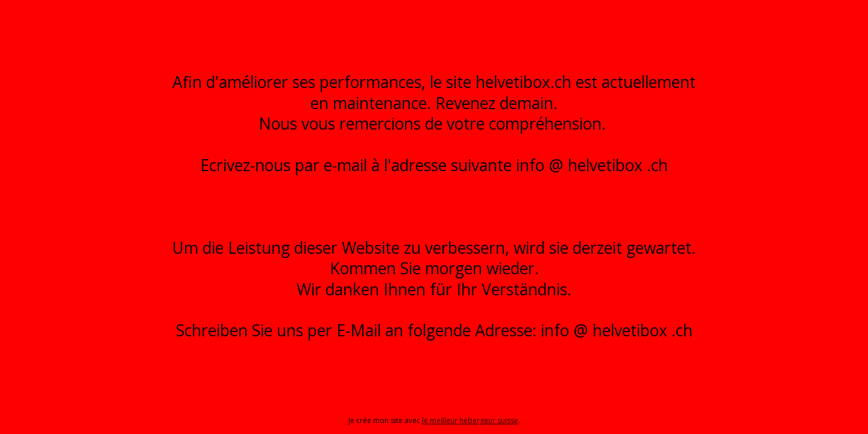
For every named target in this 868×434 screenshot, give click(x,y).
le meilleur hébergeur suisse (470, 420)
